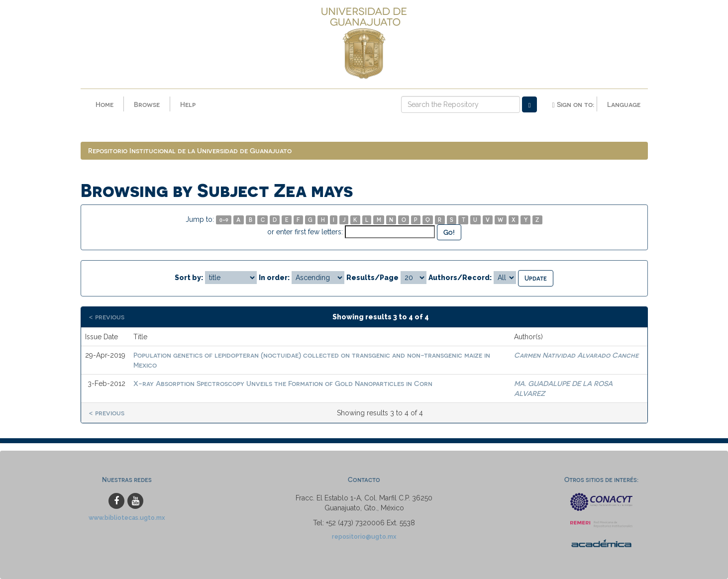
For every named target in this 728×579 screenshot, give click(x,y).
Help (188, 104)
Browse (147, 104)
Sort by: (189, 278)
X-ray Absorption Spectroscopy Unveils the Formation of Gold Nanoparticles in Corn (283, 383)
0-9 (224, 220)
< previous (106, 317)
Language (624, 104)
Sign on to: (573, 104)
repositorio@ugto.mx (364, 536)
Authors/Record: (460, 278)
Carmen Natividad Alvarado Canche (576, 355)
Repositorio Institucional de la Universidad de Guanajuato (190, 150)
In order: (274, 278)
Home (104, 104)
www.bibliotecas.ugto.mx (127, 518)
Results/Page (372, 278)
